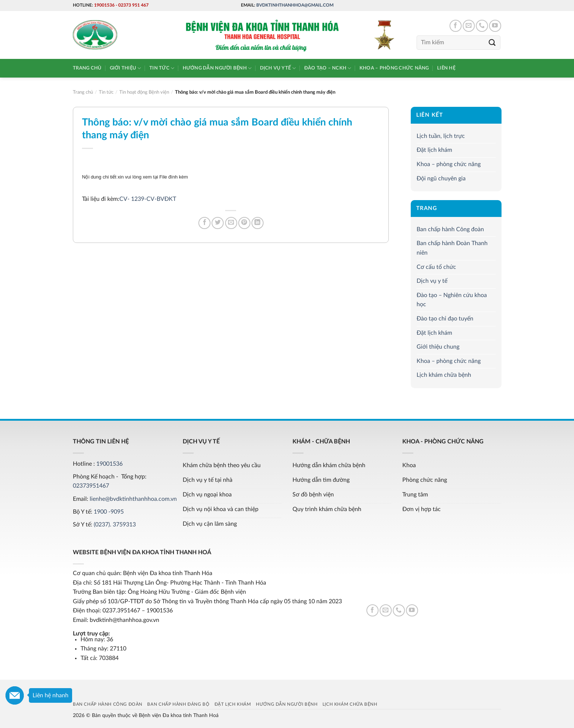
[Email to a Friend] (231, 223)
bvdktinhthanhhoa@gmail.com (295, 5)
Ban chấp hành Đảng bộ (178, 704)
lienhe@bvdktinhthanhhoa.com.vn (133, 499)
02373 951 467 (133, 5)
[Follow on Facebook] (456, 26)
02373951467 (91, 486)
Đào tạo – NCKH (328, 68)
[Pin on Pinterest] (244, 223)
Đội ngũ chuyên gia (441, 179)
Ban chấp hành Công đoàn (450, 229)
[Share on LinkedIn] (258, 223)
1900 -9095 (109, 512)
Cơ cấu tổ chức (436, 267)
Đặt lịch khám (434, 150)
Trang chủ (87, 68)
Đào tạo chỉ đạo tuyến (445, 319)
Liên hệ (446, 68)
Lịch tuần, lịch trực (441, 136)
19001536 (104, 5)
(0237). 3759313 (115, 525)
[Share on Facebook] (204, 223)
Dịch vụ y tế (278, 68)
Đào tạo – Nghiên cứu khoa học (452, 300)
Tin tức (162, 68)
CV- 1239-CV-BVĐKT (148, 199)
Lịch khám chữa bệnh (444, 375)
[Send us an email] (469, 26)
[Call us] (482, 26)
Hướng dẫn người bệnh (217, 68)
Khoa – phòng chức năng (394, 68)
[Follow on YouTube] (495, 26)
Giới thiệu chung (438, 347)
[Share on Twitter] (218, 223)
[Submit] (492, 43)
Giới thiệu (126, 68)
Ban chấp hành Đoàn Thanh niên (452, 248)
